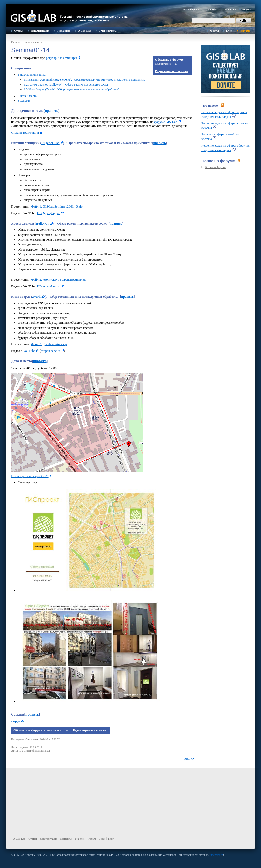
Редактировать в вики (172, 71)
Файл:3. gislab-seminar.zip (49, 344)
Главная (16, 42)
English (247, 9)
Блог (229, 31)
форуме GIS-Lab (166, 122)
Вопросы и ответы (35, 42)
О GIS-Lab (85, 31)
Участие (80, 839)
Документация (40, 31)
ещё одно (54, 213)
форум (16, 721)
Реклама (245, 31)
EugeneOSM (50, 143)
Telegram (193, 9)
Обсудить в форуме (169, 60)
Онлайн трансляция (25, 132)
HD (39, 213)
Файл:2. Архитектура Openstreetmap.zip (59, 280)
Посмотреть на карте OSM (30, 476)
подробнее (217, 855)
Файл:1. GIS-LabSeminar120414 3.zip (57, 206)
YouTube (29, 351)
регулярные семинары (61, 58)
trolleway (42, 223)
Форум (214, 31)
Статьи (19, 31)
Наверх (188, 759)
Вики (102, 839)
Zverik (37, 297)
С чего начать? (108, 31)
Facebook (231, 9)
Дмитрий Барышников (37, 750)
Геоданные (63, 31)
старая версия (50, 351)
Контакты (66, 839)
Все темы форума (215, 167)
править (52, 111)
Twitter (212, 9)
